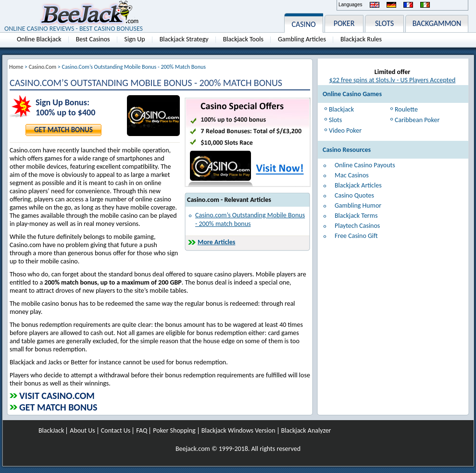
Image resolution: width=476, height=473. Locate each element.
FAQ (142, 431)
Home (16, 67)
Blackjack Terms (356, 216)
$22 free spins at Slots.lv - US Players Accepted (393, 80)
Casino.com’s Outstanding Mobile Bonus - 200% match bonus (250, 219)
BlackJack (51, 431)
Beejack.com (193, 449)
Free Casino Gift (356, 236)
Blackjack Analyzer (306, 431)
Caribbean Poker (417, 120)
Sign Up (135, 39)
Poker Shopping (174, 431)
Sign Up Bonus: (63, 103)
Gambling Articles (302, 39)
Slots (335, 120)
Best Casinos (93, 39)
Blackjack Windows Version (238, 431)
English (375, 5)
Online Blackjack (39, 39)
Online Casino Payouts (365, 165)
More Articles (216, 242)
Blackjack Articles (358, 185)
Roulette (406, 109)
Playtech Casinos (357, 226)
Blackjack (341, 109)
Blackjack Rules (361, 39)
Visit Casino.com (57, 396)
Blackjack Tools (243, 39)
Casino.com (43, 67)
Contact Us (116, 431)
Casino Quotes (354, 195)
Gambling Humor (358, 205)
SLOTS (384, 23)
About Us (82, 431)
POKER (344, 23)
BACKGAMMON (437, 23)
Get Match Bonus (63, 130)
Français (408, 5)
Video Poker (345, 131)
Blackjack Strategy (184, 39)
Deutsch (391, 5)
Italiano (425, 5)
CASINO (303, 24)
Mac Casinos (352, 175)
